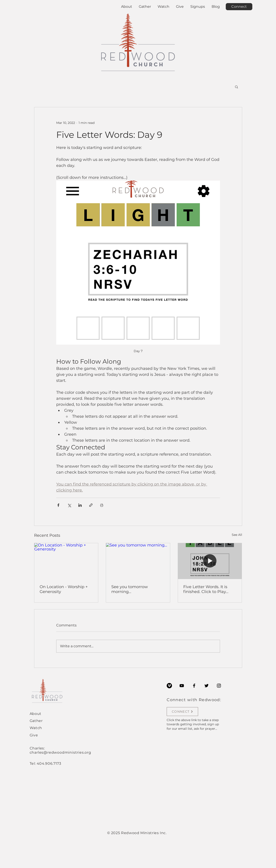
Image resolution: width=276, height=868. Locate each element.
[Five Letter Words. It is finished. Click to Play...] (210, 561)
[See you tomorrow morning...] (138, 561)
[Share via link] (91, 505)
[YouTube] (182, 686)
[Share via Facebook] (58, 505)
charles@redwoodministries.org (60, 752)
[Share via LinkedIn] (80, 505)
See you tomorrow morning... (130, 589)
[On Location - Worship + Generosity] (66, 561)
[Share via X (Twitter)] (69, 505)
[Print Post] (102, 505)
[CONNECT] (182, 712)
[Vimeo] (169, 686)
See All (237, 535)
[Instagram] (219, 686)
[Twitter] (207, 686)
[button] (236, 87)
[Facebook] (194, 686)
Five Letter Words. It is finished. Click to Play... (206, 589)
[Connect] (239, 7)
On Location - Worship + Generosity (64, 589)
